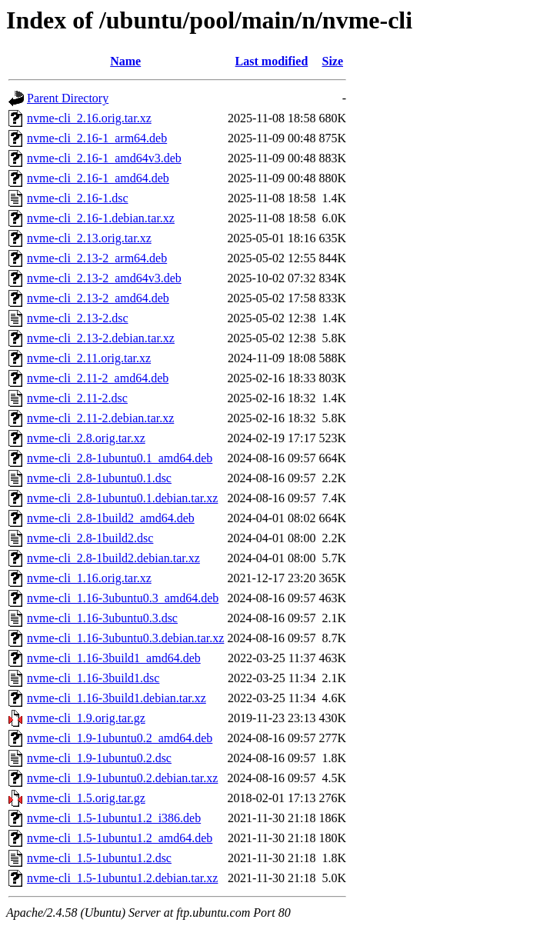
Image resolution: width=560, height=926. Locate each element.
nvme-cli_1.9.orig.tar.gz (86, 718)
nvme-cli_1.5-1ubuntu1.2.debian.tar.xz (122, 878)
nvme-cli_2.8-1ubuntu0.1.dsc (99, 478)
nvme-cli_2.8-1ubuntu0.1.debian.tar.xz (122, 498)
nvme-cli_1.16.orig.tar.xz (89, 578)
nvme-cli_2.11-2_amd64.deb (98, 378)
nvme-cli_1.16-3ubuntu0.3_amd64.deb (123, 598)
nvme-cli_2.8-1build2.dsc (90, 538)
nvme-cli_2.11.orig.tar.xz (89, 358)
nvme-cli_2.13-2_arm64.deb (97, 258)
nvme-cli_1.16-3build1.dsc (93, 678)
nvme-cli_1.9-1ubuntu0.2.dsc (99, 758)
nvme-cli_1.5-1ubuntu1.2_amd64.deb (120, 838)
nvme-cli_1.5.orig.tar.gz (86, 798)
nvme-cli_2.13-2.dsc (78, 318)
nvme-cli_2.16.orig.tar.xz (89, 118)
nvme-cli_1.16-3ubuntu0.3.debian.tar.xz (125, 638)
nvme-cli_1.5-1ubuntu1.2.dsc (99, 858)
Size (333, 61)
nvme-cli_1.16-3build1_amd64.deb (114, 658)
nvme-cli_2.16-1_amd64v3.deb (104, 158)
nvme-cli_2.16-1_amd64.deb (98, 178)
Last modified (272, 61)
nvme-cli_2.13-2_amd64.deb (98, 298)
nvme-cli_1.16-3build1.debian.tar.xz (117, 698)
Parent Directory (68, 98)
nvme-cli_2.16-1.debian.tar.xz (101, 218)
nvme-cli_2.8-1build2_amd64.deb (111, 518)
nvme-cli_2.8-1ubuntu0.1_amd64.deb (120, 458)
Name (125, 61)
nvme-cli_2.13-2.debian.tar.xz (101, 338)
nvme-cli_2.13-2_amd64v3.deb (104, 278)
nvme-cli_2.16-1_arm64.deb (97, 138)
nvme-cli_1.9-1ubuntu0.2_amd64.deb (120, 738)
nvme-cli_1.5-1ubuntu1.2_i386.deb (114, 818)
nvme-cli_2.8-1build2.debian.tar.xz (113, 558)
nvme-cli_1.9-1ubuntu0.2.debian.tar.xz (122, 778)
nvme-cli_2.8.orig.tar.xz (86, 438)
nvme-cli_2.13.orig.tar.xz (89, 238)
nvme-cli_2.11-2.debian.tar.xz (100, 418)
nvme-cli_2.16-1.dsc (78, 198)
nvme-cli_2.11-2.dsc (77, 398)
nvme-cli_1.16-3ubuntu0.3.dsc (102, 618)
